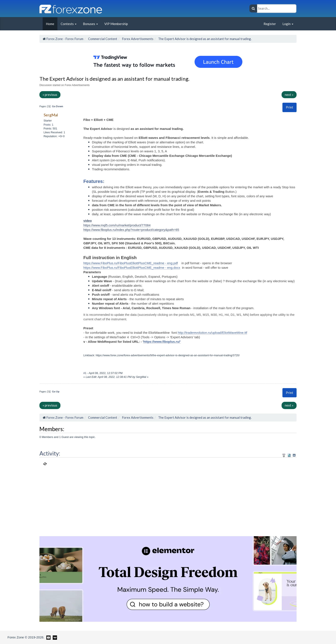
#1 (85, 373)
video (88, 221)
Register (270, 24)
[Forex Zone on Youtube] (48, 637)
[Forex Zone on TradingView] (54, 637)
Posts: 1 (48, 125)
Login (288, 24)
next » (289, 95)
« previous (50, 95)
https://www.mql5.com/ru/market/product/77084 (117, 225)
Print (289, 107)
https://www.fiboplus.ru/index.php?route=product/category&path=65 (131, 230)
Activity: (50, 453)
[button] (289, 107)
